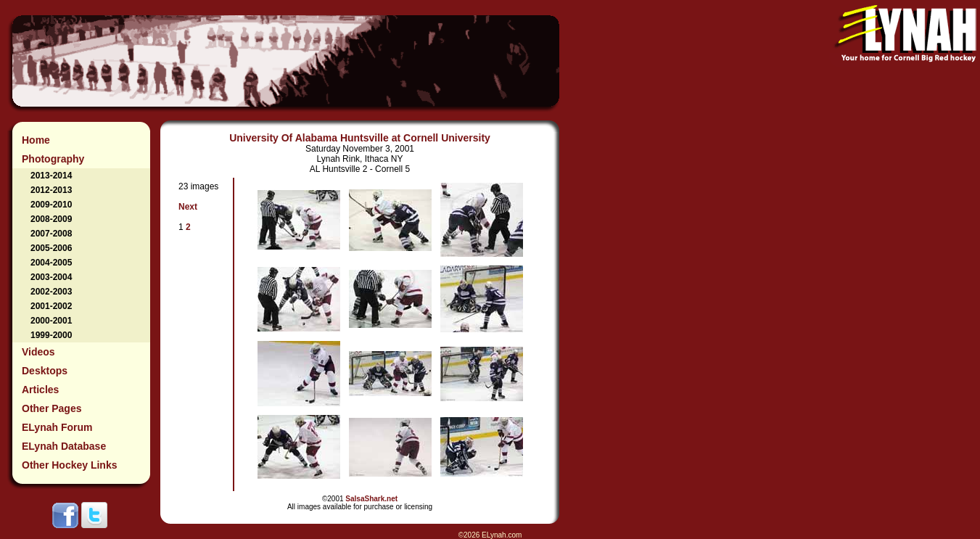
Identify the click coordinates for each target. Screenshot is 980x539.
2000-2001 (51, 321)
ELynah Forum (57, 427)
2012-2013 (51, 190)
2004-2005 (51, 263)
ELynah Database (64, 446)
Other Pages (52, 408)
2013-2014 (51, 176)
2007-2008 (51, 234)
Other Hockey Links (70, 465)
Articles (40, 390)
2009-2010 (51, 205)
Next (188, 207)
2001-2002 (51, 306)
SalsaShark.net (371, 499)
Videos (38, 352)
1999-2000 (51, 335)
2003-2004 (51, 277)
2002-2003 (51, 292)
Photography (53, 159)
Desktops (45, 371)
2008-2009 (51, 219)
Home (36, 140)
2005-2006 (51, 248)
